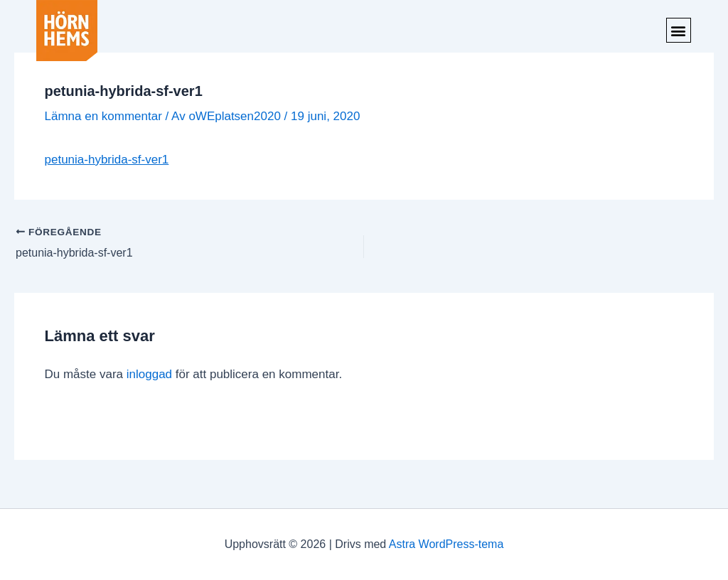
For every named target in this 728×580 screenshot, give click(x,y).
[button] (679, 30)
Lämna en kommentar (103, 116)
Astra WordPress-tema (446, 544)
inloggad (149, 374)
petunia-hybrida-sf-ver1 (107, 160)
